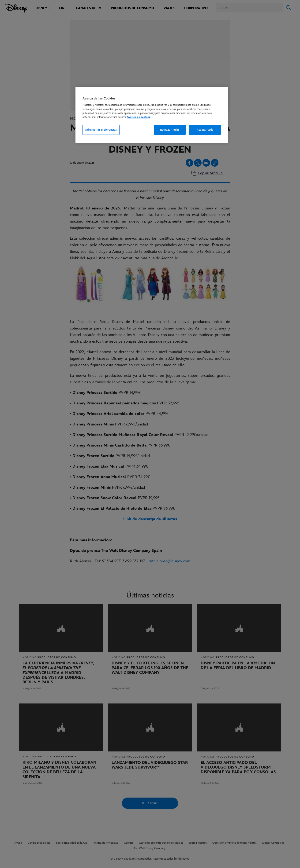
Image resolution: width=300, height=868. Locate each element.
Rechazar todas (170, 130)
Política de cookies (138, 117)
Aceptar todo (205, 130)
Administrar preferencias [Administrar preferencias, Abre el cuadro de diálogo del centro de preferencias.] (101, 130)
